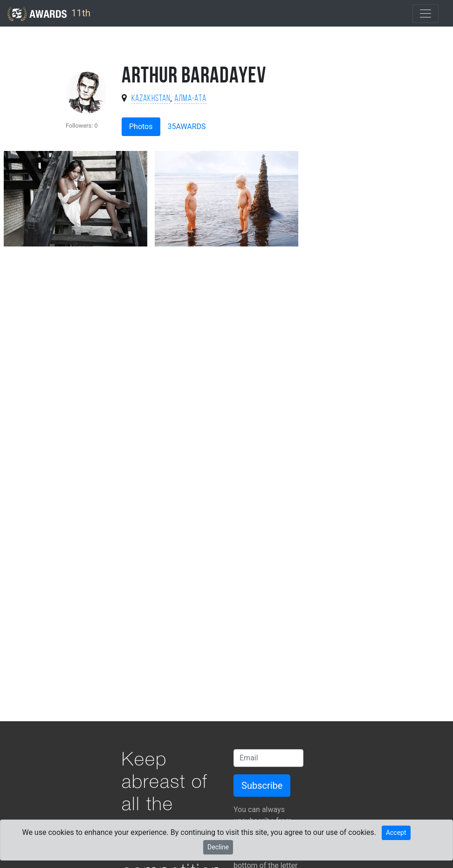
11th (49, 14)
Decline (218, 847)
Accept (396, 833)
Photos (141, 126)
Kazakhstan (151, 99)
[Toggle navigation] (426, 14)
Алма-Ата (191, 99)
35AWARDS (187, 126)
